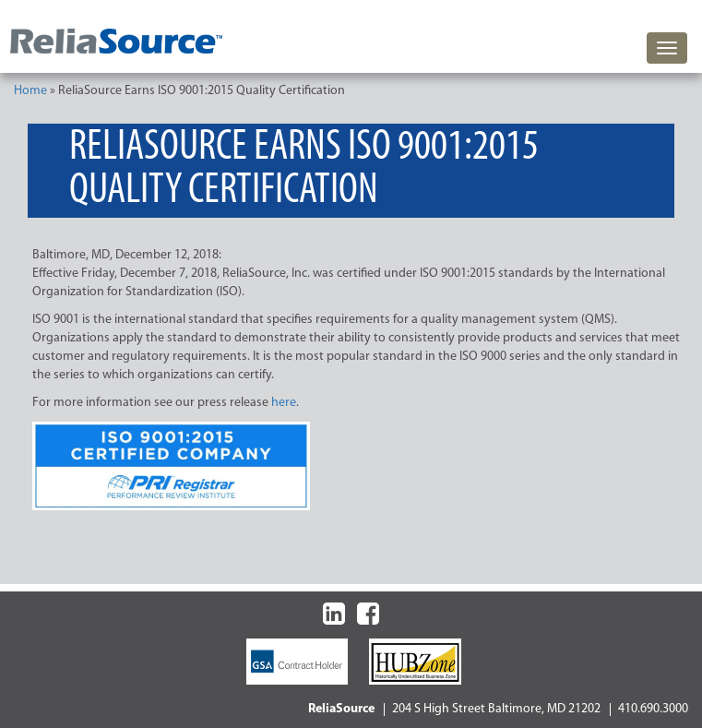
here (284, 403)
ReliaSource (341, 709)
